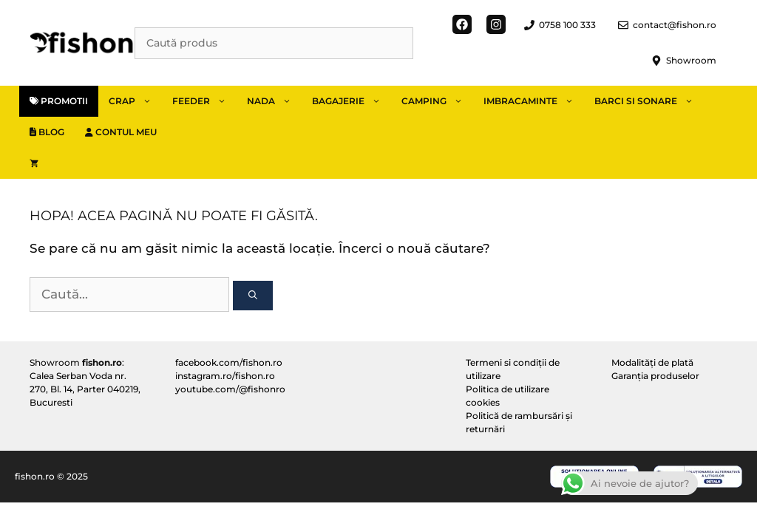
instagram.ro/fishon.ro (225, 376)
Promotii (59, 101)
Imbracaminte (534, 101)
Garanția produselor (655, 376)
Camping (437, 101)
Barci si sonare (649, 101)
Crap (135, 101)
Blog (47, 132)
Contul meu (121, 132)
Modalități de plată (652, 362)
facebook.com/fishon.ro (229, 362)
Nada (274, 101)
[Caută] (253, 296)
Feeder (204, 101)
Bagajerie (352, 101)
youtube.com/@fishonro (230, 389)
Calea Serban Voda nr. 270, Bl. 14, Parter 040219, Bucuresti (85, 389)
